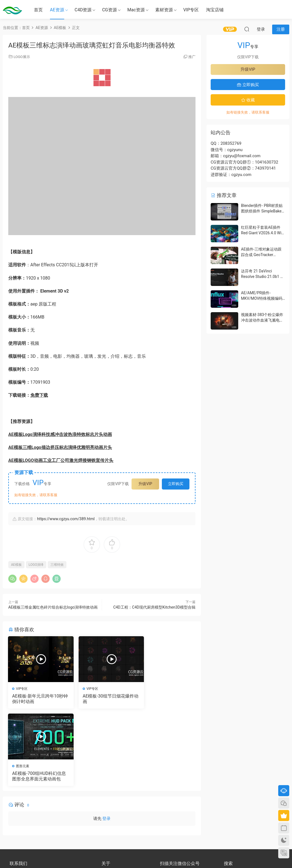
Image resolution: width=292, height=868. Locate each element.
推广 (192, 57)
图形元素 (151, 689)
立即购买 (176, 484)
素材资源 (164, 10)
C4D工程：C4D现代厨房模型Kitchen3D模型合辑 (154, 607)
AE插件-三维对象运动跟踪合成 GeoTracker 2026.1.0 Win (261, 255)
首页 (38, 10)
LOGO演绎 (36, 565)
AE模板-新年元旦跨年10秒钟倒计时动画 (36, 699)
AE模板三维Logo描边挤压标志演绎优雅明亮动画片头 (60, 447)
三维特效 (57, 565)
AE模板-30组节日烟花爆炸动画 (100, 699)
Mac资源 (136, 10)
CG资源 (109, 10)
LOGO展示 (22, 57)
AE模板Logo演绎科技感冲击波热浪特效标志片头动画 (60, 434)
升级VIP (145, 484)
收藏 (248, 100)
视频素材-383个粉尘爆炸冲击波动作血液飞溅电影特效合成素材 (262, 320)
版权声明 (108, 804)
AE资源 (57, 10)
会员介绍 (108, 799)
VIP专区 (191, 10)
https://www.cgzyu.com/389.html (66, 519)
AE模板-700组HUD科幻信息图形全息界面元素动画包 (166, 699)
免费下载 (39, 395)
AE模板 (16, 565)
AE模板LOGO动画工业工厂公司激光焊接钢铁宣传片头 (61, 460)
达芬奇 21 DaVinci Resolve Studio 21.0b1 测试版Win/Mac (262, 276)
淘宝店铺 (215, 10)
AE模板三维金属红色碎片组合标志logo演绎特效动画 (53, 607)
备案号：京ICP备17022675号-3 (146, 854)
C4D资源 (83, 10)
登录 (106, 742)
